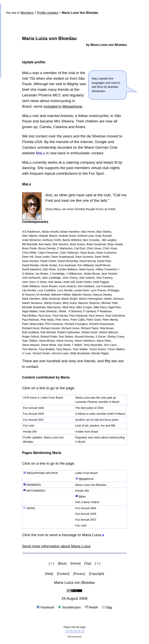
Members (27, 13)
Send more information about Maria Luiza (56, 546)
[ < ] (52, 563)
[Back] (62, 563)
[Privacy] (79, 574)
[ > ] (97, 563)
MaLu (40, 153)
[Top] (88, 563)
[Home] (75, 563)
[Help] (49, 574)
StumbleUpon (69, 607)
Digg (107, 607)
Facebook (45, 607)
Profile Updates (48, 13)
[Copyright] (97, 574)
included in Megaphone (63, 106)
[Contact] (63, 574)
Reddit (91, 607)
